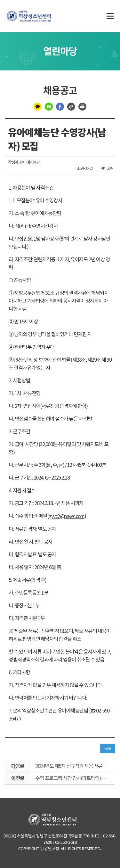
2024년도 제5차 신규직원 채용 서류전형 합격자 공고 (75, 766)
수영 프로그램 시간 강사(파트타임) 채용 (73, 778)
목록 (108, 749)
